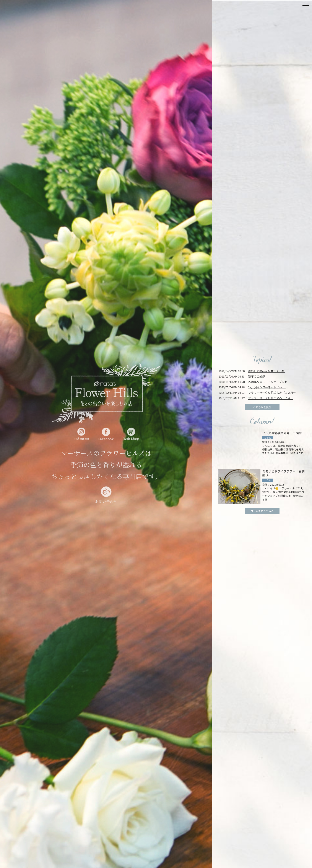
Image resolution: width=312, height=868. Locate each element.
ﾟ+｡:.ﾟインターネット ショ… (267, 387)
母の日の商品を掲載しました (266, 371)
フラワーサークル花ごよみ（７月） (271, 398)
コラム (268, 438)
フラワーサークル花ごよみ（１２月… (272, 393)
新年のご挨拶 (257, 376)
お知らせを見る (262, 407)
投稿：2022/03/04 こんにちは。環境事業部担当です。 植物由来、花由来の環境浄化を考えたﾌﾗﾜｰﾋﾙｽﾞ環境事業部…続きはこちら (283, 449)
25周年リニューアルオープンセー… (271, 382)
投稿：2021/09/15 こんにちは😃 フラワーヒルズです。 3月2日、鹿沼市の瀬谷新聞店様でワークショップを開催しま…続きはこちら (284, 492)
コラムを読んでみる (262, 511)
